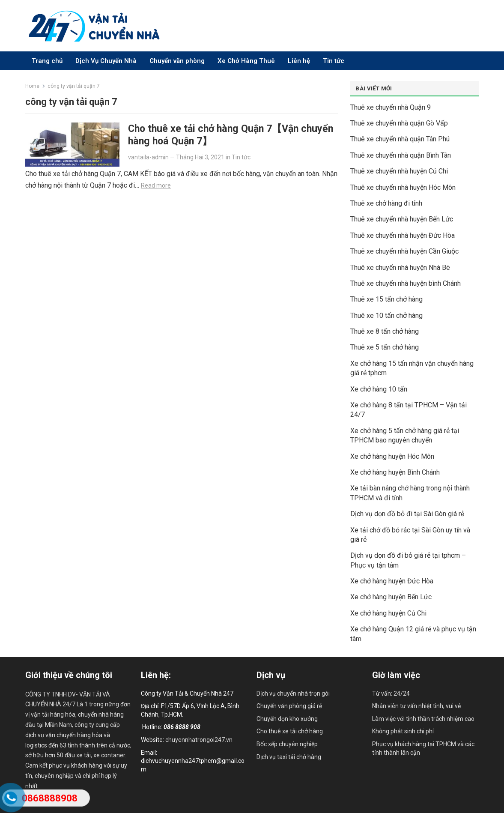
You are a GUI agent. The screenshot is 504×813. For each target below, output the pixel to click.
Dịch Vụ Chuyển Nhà (106, 61)
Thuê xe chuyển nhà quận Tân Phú (400, 139)
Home (32, 86)
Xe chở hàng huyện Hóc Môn (392, 456)
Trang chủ (47, 61)
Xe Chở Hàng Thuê (246, 61)
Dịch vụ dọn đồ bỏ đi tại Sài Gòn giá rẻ (407, 514)
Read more (156, 185)
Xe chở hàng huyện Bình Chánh (395, 472)
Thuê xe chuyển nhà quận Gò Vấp (399, 123)
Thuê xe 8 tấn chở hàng (385, 331)
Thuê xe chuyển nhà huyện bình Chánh (406, 283)
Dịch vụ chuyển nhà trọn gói (293, 693)
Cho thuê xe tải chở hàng (290, 731)
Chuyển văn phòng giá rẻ (289, 706)
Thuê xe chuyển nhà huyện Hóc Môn (403, 187)
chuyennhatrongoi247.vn (199, 740)
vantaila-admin (148, 157)
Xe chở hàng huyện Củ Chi (388, 613)
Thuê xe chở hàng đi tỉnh (386, 203)
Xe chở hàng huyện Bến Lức (391, 597)
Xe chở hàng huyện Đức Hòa (392, 581)
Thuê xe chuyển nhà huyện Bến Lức (402, 219)
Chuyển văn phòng (177, 61)
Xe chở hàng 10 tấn (379, 389)
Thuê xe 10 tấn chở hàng (386, 315)
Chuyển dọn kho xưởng (287, 719)
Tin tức (334, 61)
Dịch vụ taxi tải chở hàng (289, 757)
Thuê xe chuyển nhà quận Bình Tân (401, 155)
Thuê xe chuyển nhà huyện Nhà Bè (400, 268)
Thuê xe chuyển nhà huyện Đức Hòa (403, 235)
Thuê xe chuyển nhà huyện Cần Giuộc (404, 251)
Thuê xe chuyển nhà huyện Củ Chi (399, 171)
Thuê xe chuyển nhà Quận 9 (391, 107)
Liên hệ (299, 61)
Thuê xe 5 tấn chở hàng (385, 347)
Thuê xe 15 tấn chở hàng (386, 299)
